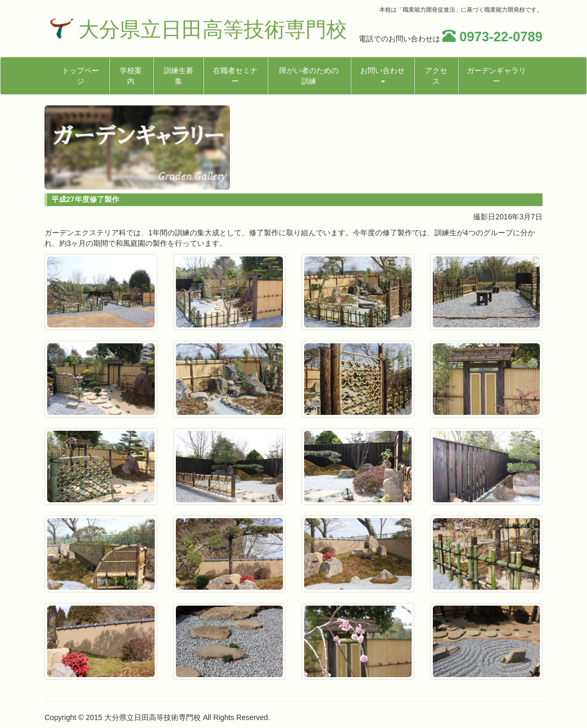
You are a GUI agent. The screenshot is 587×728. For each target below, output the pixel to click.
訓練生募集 (179, 76)
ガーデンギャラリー (496, 76)
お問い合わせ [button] (383, 74)
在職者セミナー (235, 76)
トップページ (81, 76)
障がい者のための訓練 (309, 76)
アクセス (436, 76)
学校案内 (131, 76)
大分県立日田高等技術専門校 (213, 29)
